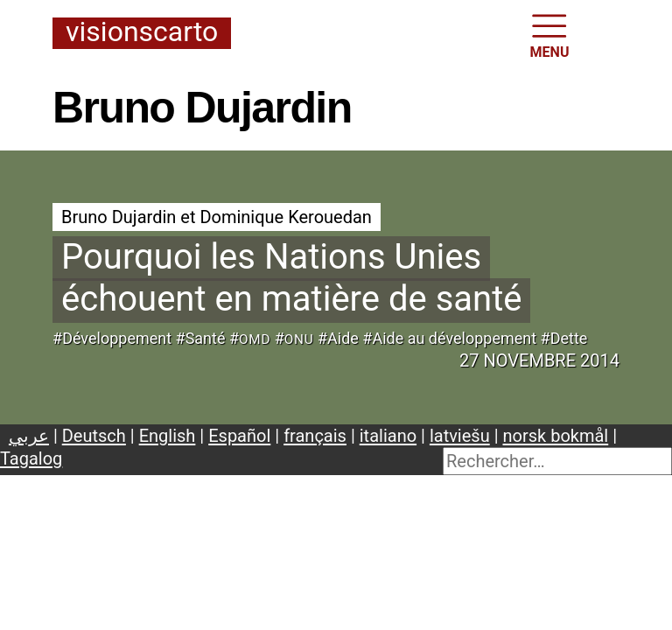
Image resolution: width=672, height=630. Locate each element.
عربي (29, 436)
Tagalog (31, 458)
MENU (550, 35)
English (168, 436)
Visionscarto (142, 33)
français (315, 436)
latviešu (460, 436)
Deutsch (94, 436)
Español (239, 436)
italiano (388, 436)
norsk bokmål (556, 436)
